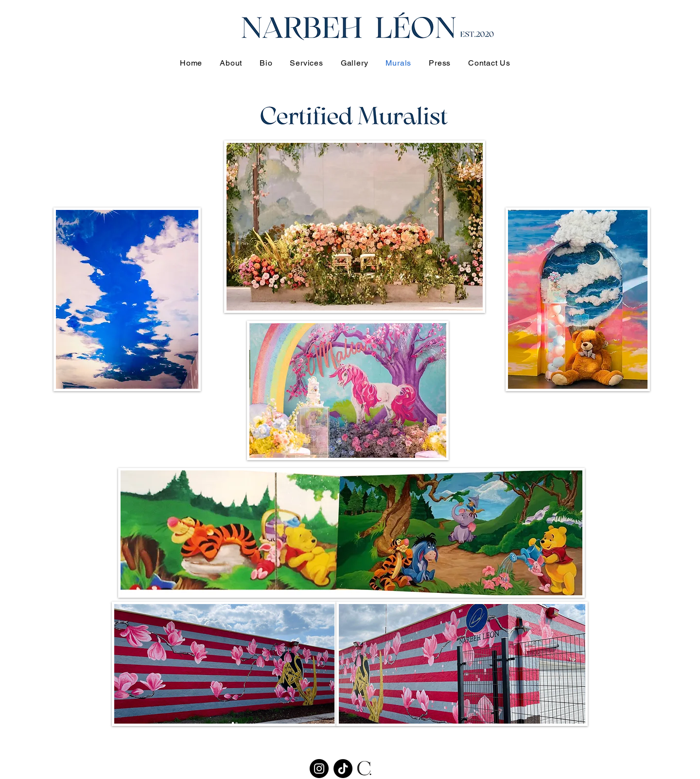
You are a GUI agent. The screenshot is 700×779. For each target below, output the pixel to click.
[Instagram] (319, 769)
